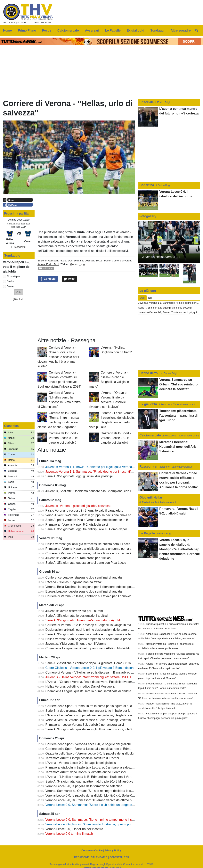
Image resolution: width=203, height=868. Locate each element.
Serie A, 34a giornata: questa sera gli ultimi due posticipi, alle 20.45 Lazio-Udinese (102, 729)
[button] (19, 292)
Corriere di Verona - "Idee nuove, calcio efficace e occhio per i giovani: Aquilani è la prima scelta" (58, 357)
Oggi (142, 298)
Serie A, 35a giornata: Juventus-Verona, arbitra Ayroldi (83, 620)
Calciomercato (150, 435)
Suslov (11, 281)
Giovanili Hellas (151, 497)
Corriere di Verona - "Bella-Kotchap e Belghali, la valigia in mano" (91, 625)
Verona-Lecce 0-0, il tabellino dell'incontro (74, 829)
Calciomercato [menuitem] (68, 30)
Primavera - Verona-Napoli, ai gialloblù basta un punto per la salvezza (94, 549)
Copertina (147, 185)
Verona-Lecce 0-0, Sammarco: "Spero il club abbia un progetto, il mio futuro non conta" (106, 805)
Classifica (11, 426)
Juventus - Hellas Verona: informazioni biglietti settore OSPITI (88, 677)
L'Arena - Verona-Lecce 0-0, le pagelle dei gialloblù (81, 763)
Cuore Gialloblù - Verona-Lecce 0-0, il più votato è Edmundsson (90, 668)
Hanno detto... (150, 373)
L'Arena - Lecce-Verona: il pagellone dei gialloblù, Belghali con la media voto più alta (104, 715)
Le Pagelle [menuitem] (113, 30)
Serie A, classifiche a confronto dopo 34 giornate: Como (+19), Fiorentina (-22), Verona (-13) (109, 663)
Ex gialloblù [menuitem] (135, 30)
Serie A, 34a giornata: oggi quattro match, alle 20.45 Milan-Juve (89, 781)
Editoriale (147, 102)
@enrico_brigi (78, 264)
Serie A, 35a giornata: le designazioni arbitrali (77, 616)
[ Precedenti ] (19, 247)
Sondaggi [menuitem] (157, 30)
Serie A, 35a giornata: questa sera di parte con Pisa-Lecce (86, 563)
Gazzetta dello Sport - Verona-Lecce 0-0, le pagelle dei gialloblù (116, 438)
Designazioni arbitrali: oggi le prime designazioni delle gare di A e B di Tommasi (100, 630)
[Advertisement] (86, 310)
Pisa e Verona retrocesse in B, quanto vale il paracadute (84, 511)
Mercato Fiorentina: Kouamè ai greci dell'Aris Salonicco (178, 447)
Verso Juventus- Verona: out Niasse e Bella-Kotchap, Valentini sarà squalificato (100, 720)
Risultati (19, 299)
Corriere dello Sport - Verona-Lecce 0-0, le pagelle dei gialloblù (63, 438)
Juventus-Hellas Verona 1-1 (161, 257)
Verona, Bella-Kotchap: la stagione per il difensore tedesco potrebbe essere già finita (104, 587)
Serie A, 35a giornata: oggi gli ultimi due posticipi (79, 476)
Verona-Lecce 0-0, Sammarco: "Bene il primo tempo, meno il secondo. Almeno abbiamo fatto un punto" (117, 820)
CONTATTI (116, 857)
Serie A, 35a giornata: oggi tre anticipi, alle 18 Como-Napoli (86, 529)
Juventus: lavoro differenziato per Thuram (74, 611)
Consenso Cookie (92, 850)
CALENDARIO (99, 857)
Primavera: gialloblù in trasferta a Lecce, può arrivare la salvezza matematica (99, 767)
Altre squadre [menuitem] (181, 30)
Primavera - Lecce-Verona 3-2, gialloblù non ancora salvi (85, 725)
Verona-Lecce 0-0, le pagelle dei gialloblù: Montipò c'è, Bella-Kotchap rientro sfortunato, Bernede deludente (120, 795)
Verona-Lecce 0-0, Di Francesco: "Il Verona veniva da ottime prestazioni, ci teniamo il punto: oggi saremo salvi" (122, 800)
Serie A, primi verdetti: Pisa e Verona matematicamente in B (87, 520)
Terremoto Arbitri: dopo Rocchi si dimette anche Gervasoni (86, 772)
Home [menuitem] (7, 30)
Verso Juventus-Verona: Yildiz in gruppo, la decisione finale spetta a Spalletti (98, 515)
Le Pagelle (147, 533)
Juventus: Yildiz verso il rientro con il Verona (76, 644)
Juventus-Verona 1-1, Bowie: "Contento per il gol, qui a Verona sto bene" (96, 467)
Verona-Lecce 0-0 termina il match (69, 834)
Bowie (10, 286)
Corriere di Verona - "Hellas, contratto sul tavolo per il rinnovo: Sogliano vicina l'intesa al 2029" (110, 596)
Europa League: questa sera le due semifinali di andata (84, 591)
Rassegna (53, 261)
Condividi (48, 279)
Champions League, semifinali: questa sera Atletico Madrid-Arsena (92, 648)
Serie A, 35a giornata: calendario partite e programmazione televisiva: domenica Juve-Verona (110, 634)
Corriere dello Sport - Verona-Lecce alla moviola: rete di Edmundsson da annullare (102, 749)
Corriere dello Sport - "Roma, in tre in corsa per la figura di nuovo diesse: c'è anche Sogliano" (110, 706)
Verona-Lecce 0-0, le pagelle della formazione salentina (84, 786)
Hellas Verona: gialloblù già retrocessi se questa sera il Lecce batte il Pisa (96, 544)
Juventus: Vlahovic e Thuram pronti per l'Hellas (78, 558)
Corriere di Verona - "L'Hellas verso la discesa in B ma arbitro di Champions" (98, 672)
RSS (126, 857)
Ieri (150, 298)
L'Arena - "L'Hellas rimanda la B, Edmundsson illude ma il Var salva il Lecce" (98, 777)
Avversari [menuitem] (92, 30)
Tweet (70, 279)
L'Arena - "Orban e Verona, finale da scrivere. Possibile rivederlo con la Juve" (99, 682)
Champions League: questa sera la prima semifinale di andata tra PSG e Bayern (101, 691)
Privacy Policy (113, 850)
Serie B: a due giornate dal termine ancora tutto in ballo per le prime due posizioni (102, 711)
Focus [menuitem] (47, 30)
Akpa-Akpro (13, 276)
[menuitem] (197, 31)
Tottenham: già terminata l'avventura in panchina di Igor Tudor (178, 416)
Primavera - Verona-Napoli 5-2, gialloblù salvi (77, 525)
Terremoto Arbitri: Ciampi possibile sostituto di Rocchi (82, 758)
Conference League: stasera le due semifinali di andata (84, 577)
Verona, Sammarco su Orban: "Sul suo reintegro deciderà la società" (93, 791)
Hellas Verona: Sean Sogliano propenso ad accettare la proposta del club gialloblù (102, 639)
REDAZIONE (81, 857)
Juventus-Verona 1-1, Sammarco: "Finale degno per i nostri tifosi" (91, 472)
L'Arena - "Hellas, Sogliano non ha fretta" (74, 582)
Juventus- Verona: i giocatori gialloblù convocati (78, 506)
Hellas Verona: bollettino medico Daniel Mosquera (80, 686)
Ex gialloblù (149, 404)
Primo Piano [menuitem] (27, 30)
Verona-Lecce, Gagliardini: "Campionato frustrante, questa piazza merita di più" (100, 824)
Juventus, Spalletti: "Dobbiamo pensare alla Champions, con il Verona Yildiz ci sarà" (104, 491)
